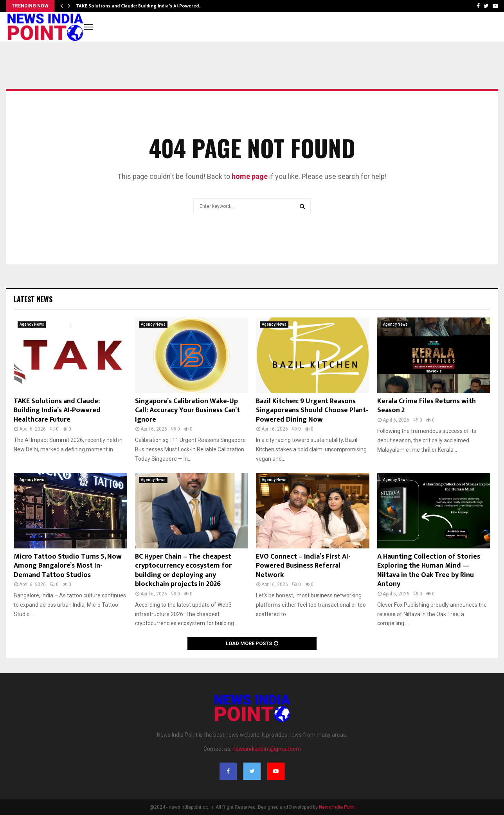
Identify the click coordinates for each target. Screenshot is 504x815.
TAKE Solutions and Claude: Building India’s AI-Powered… (139, 6)
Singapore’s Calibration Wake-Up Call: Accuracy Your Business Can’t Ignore (187, 410)
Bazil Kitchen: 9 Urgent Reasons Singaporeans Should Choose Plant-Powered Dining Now (312, 410)
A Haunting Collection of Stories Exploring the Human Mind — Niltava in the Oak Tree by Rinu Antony (429, 570)
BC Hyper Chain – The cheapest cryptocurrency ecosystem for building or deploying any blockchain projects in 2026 (183, 570)
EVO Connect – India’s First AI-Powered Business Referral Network (303, 566)
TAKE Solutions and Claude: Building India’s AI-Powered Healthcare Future (57, 410)
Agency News (32, 324)
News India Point (337, 807)
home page (250, 176)
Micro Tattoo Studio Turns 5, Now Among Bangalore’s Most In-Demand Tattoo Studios (68, 566)
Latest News (33, 299)
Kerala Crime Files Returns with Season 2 (427, 406)
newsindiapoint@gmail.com (267, 749)
